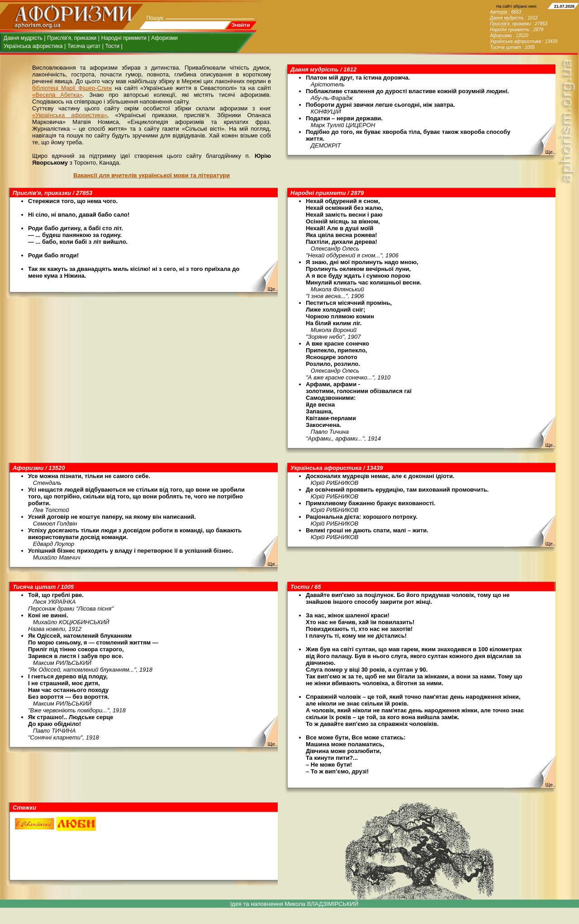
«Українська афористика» (70, 115)
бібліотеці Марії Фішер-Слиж (72, 88)
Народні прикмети (124, 38)
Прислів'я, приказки (72, 38)
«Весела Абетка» (57, 95)
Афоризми (164, 38)
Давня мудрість (23, 38)
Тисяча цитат (84, 46)
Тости (112, 46)
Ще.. (550, 152)
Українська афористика (33, 46)
